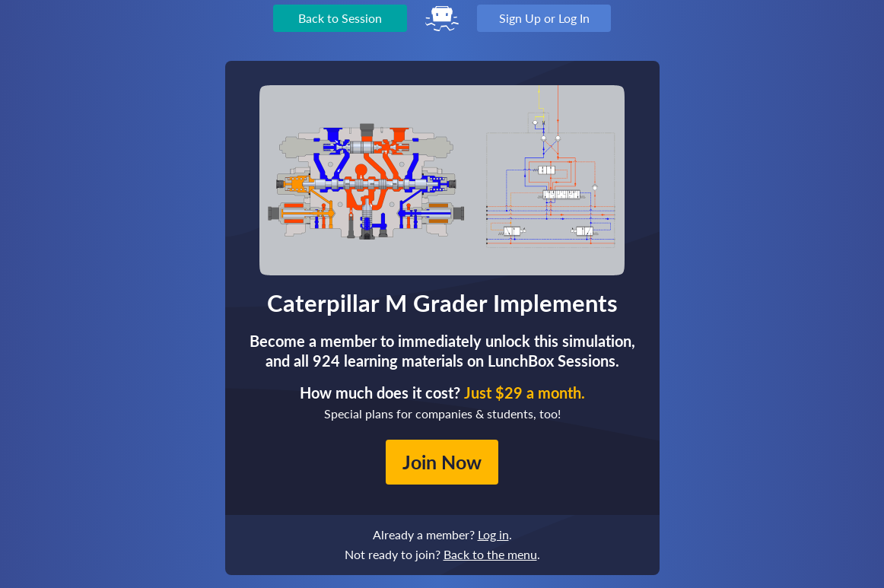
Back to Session (340, 18)
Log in (493, 534)
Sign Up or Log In (544, 18)
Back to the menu (490, 554)
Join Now (442, 462)
